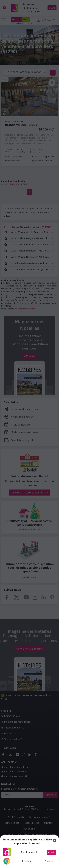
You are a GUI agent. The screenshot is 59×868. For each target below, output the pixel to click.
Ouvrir (51, 852)
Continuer (49, 861)
